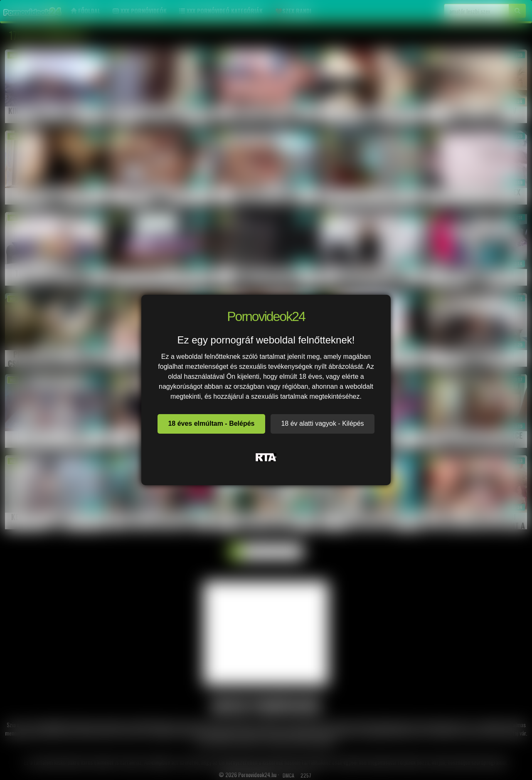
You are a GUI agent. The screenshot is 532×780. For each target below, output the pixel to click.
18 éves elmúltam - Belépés (211, 423)
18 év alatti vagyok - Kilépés (322, 423)
